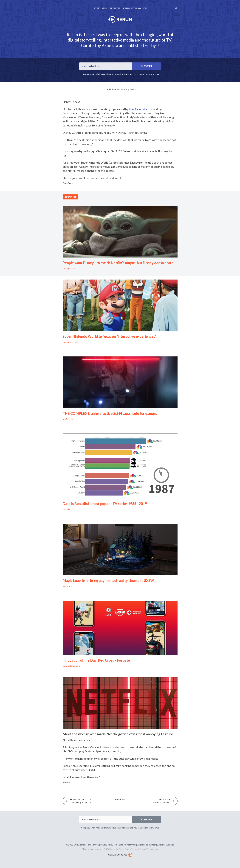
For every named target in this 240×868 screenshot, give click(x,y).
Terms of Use (93, 845)
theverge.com (69, 268)
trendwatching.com (71, 666)
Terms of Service (146, 849)
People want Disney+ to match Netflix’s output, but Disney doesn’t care (118, 263)
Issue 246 (120, 89)
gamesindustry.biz (71, 342)
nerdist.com (68, 419)
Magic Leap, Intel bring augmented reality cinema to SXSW (108, 581)
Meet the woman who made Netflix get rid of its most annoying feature (118, 734)
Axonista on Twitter (147, 845)
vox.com (66, 782)
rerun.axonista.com (135, 8)
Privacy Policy (107, 845)
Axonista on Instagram (125, 845)
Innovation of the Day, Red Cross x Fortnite (96, 660)
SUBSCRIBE (147, 66)
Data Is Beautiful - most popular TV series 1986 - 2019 (105, 504)
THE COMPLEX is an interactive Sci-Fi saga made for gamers (110, 413)
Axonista (110, 45)
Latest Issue (100, 8)
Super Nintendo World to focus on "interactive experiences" (110, 336)
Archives (115, 8)
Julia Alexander (138, 109)
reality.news (68, 586)
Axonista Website (166, 845)
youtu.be (66, 509)
